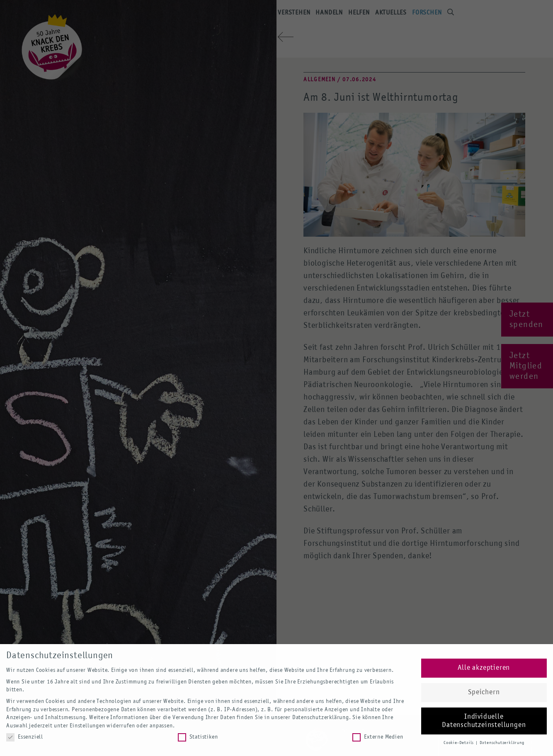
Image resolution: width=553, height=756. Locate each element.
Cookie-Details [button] (459, 743)
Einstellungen (87, 726)
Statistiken (198, 737)
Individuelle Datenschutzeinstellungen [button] (484, 721)
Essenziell (25, 737)
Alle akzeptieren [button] (484, 668)
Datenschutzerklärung (321, 717)
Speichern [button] (484, 692)
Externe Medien (378, 737)
